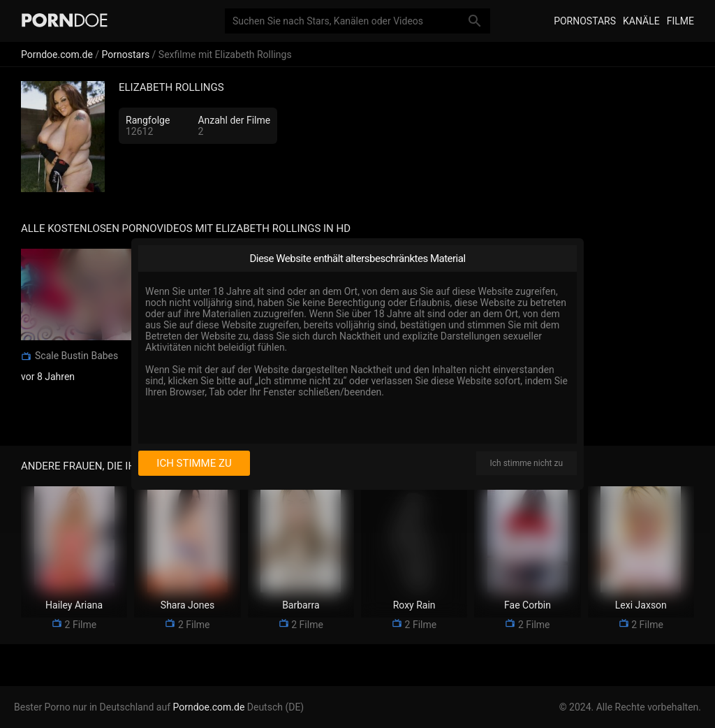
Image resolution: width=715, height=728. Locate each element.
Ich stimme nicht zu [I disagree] (526, 463)
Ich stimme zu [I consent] (194, 463)
